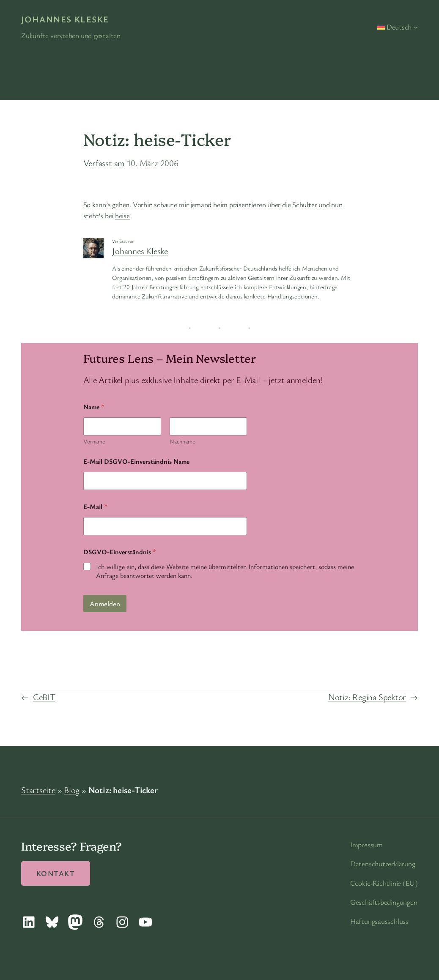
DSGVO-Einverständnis (120, 552)
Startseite (38, 790)
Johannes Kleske (65, 19)
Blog (72, 790)
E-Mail (95, 507)
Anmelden (105, 604)
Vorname (94, 441)
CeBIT (44, 697)
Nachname (182, 441)
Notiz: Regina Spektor (367, 697)
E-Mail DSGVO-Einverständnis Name (136, 461)
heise (122, 215)
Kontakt (56, 873)
